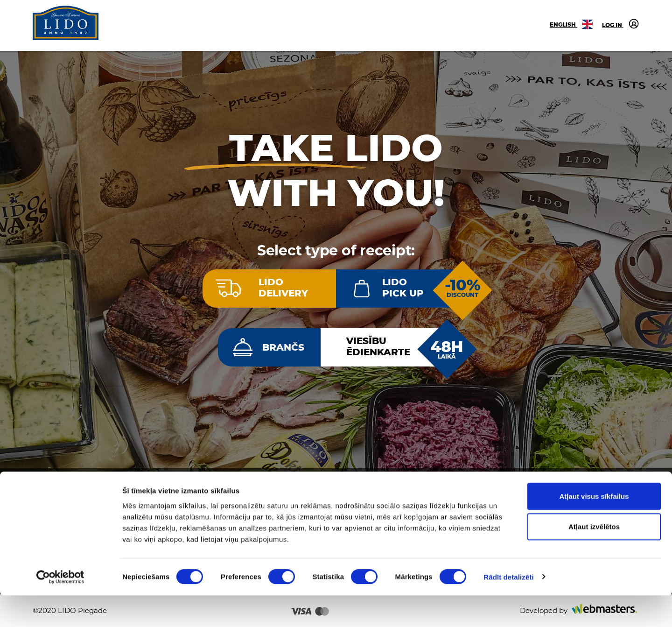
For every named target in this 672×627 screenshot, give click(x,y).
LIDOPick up (403, 288)
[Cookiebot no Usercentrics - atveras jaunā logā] (60, 609)
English (571, 24)
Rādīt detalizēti (508, 609)
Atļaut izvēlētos (594, 559)
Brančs (283, 347)
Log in (621, 24)
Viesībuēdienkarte (378, 346)
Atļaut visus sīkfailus (594, 528)
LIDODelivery (283, 288)
